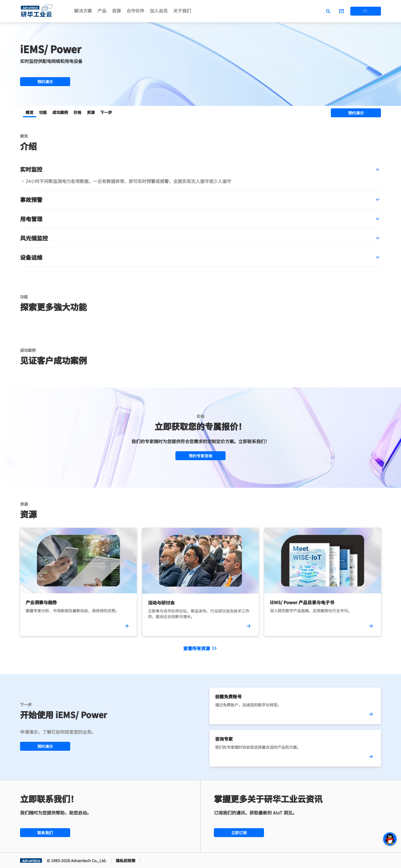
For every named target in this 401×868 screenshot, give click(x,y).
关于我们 (182, 11)
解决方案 (83, 11)
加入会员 (159, 11)
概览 (30, 112)
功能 (43, 112)
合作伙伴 (135, 11)
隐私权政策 (126, 860)
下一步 (106, 112)
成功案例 (60, 112)
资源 (116, 11)
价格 (77, 112)
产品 (102, 11)
